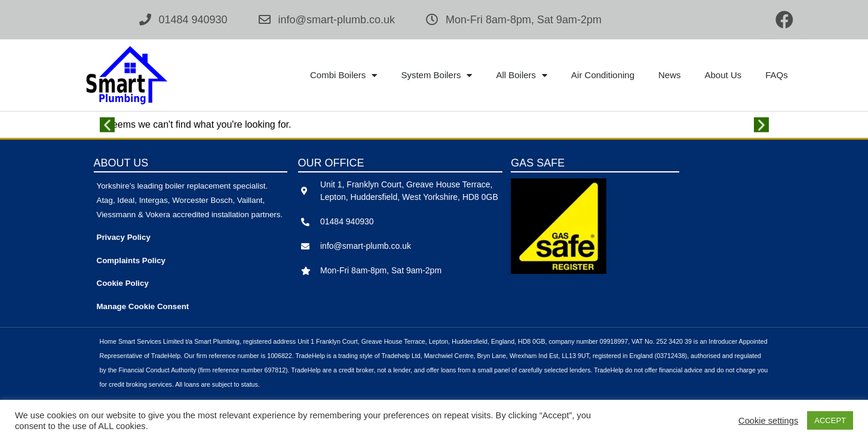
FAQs (777, 75)
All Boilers (522, 75)
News (670, 75)
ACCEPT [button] (830, 420)
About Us (723, 75)
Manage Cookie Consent (143, 306)
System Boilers (436, 75)
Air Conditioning (603, 75)
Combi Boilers (343, 75)
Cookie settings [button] (768, 421)
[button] (107, 125)
